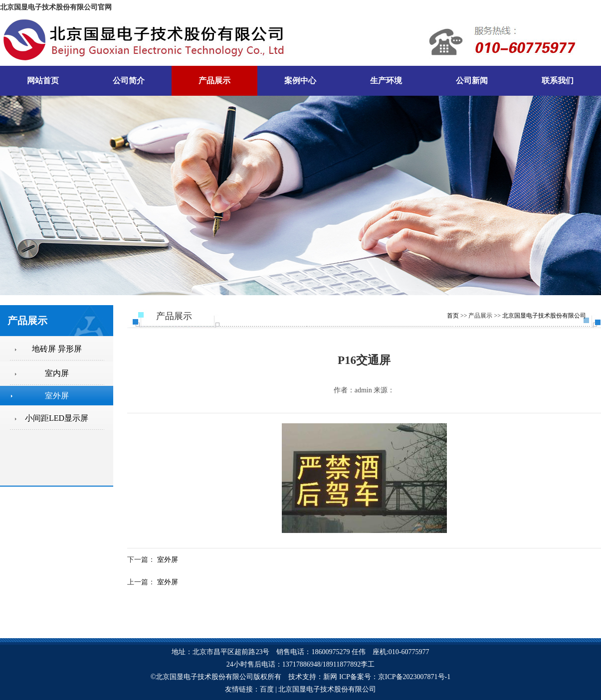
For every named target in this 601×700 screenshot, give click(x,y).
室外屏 (168, 560)
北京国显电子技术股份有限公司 (544, 316)
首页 (453, 316)
